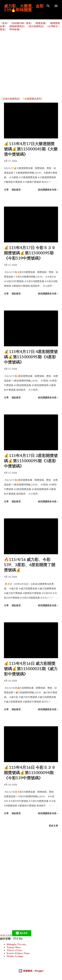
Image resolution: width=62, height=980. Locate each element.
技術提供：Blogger (31, 971)
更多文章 (53, 826)
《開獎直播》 (41, 23)
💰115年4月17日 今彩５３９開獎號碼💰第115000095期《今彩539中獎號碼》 (30, 253)
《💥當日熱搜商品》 (11, 99)
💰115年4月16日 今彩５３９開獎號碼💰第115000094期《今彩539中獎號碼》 (30, 773)
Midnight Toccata (16, 944)
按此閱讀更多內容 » (48, 190)
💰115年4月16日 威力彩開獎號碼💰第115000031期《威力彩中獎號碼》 (31, 669)
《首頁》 (5, 23)
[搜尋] (48, 6)
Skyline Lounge (15, 956)
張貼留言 (16, 190)
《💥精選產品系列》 (33, 99)
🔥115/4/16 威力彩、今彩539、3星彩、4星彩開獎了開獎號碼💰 (30, 565)
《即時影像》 (15, 29)
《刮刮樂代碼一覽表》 (21, 23)
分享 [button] (6, 190)
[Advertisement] (31, 64)
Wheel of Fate (14, 950)
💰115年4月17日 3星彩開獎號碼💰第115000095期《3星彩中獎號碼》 (31, 461)
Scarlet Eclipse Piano (18, 953)
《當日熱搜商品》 (36, 26)
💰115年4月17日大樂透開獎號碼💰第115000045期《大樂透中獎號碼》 (31, 149)
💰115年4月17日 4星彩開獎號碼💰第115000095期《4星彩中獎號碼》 (31, 357)
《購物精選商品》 (17, 26)
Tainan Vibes (14, 947)
